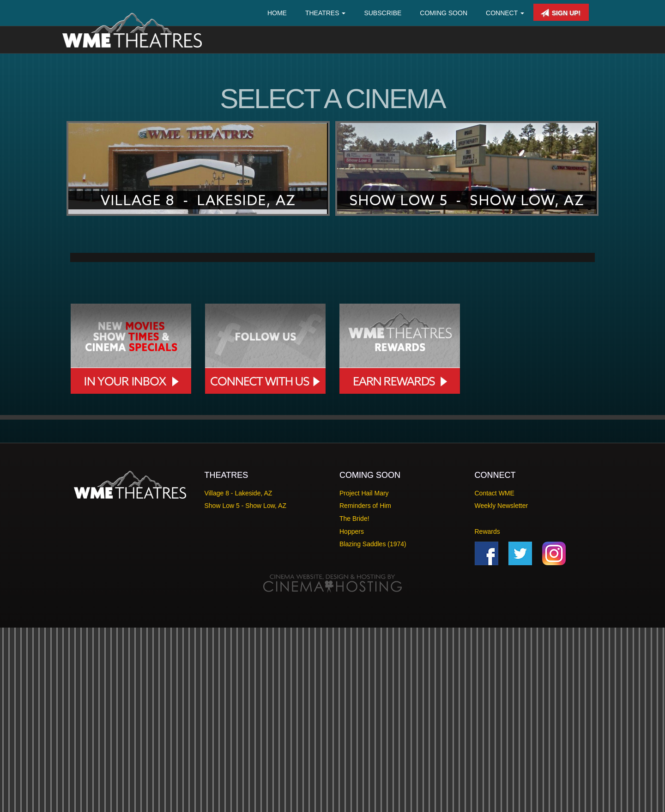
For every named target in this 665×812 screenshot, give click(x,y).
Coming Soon (444, 13)
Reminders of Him (365, 690)
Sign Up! (560, 13)
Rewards (487, 716)
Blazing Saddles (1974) (373, 729)
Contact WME (495, 678)
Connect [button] (505, 13)
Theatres (326, 13)
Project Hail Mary (364, 678)
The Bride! (354, 703)
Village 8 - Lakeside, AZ (239, 678)
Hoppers (352, 716)
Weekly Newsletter (502, 690)
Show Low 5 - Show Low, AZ (245, 690)
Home (277, 13)
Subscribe (383, 13)
